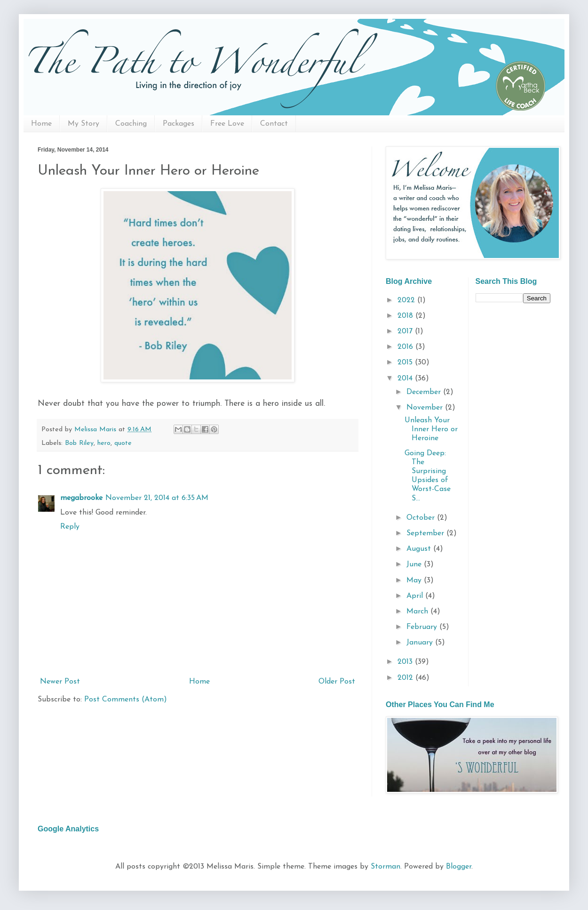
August (420, 549)
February (423, 627)
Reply (70, 527)
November (426, 408)
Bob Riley (79, 443)
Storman (385, 867)
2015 (406, 362)
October (422, 518)
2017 (406, 331)
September (426, 533)
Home (41, 124)
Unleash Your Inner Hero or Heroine (431, 429)
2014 (406, 378)
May (415, 580)
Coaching (131, 124)
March (418, 612)
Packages (179, 124)
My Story (83, 124)
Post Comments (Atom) (126, 700)
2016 (406, 347)
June (415, 564)
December (425, 392)
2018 (406, 316)
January (421, 643)
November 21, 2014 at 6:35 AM (157, 498)
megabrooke (81, 498)
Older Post (337, 682)
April (416, 596)
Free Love (227, 124)
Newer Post (60, 682)
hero (104, 443)
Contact (274, 124)
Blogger (459, 867)
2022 (407, 300)
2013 (406, 662)
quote (123, 443)
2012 (406, 678)
